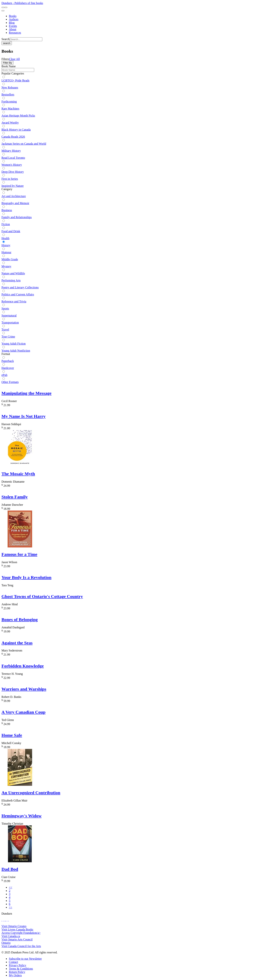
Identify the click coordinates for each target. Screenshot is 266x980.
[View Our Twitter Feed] (3, 920)
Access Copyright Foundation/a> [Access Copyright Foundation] (21, 933)
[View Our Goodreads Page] (8, 920)
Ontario (6, 943)
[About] (13, 29)
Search (6, 39)
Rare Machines (10, 109)
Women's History (12, 165)
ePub (4, 375)
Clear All (14, 59)
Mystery (6, 266)
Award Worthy (10, 123)
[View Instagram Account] (6, 920)
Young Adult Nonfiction (16, 351)
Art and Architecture (14, 196)
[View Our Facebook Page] (2, 920)
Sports (5, 308)
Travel (5, 330)
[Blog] (12, 23)
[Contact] (13, 962)
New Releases (10, 87)
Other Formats (10, 382)
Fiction (6, 224)
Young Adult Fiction (14, 344)
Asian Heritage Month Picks (18, 116)
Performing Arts (11, 280)
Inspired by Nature (13, 186)
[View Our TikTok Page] (5, 920)
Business (7, 210)
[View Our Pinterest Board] (7, 920)
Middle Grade (10, 259)
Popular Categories (13, 73)
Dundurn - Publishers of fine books (22, 3)
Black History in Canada (16, 130)
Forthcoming (9, 102)
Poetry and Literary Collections (20, 287)
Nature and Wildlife (13, 273)
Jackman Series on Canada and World (24, 144)
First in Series (10, 179)
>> (11, 907)
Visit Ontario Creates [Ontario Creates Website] (14, 926)
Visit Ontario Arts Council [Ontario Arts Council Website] (17, 939)
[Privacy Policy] (18, 965)
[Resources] (15, 33)
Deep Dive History (13, 172)
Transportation (10, 323)
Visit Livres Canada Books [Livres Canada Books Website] (17, 929)
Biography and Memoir (15, 203)
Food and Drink (11, 231)
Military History (11, 151)
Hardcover (8, 368)
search (7, 43)
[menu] (3, 11)
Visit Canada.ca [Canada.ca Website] (11, 936)
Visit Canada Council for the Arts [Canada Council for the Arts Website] (21, 946)
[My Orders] (15, 975)
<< (11, 887)
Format (6, 354)
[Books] (13, 16)
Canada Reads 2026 (13, 137)
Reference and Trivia (14, 301)
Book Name (9, 66)
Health (5, 238)
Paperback (8, 361)
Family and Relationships (17, 217)
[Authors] (14, 19)
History (6, 245)
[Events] (13, 26)
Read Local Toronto (13, 158)
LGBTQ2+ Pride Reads (15, 80)
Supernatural (9, 315)
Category (7, 189)
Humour (6, 252)
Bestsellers (8, 95)
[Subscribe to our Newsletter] (25, 959)
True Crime (8, 337)
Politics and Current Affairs (18, 294)
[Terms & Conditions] (21, 969)
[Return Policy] (17, 972)
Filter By (7, 63)
